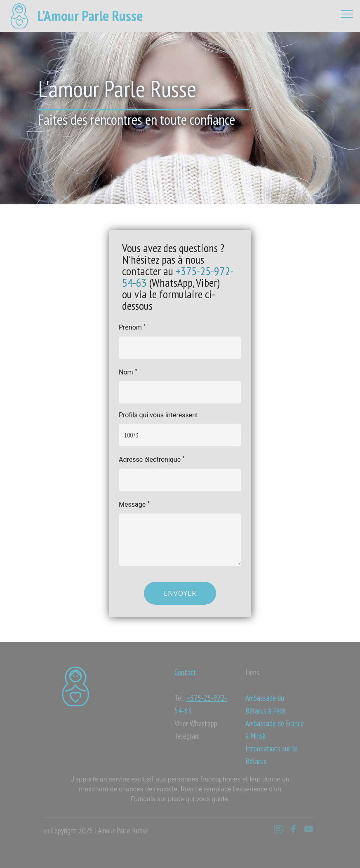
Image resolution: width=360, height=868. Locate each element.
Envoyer (180, 593)
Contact (185, 672)
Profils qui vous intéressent (158, 415)
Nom (128, 371)
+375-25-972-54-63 (178, 277)
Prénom (132, 326)
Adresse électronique (152, 459)
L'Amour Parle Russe (90, 16)
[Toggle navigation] (347, 14)
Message (134, 504)
